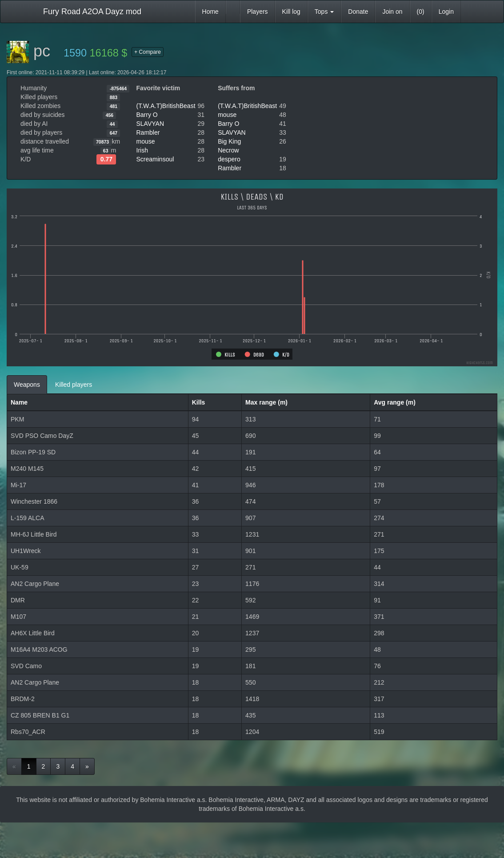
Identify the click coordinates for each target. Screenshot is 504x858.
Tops (324, 12)
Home (210, 12)
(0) (421, 12)
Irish (142, 150)
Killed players (74, 385)
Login (446, 12)
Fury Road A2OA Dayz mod (92, 12)
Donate (358, 12)
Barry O (147, 115)
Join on (392, 12)
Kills (199, 402)
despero (229, 159)
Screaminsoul (155, 159)
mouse (146, 141)
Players (258, 12)
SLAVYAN (150, 124)
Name (19, 402)
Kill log (291, 12)
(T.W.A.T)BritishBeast (166, 106)
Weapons (27, 385)
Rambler (148, 132)
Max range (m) (266, 402)
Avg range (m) (395, 402)
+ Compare (148, 52)
